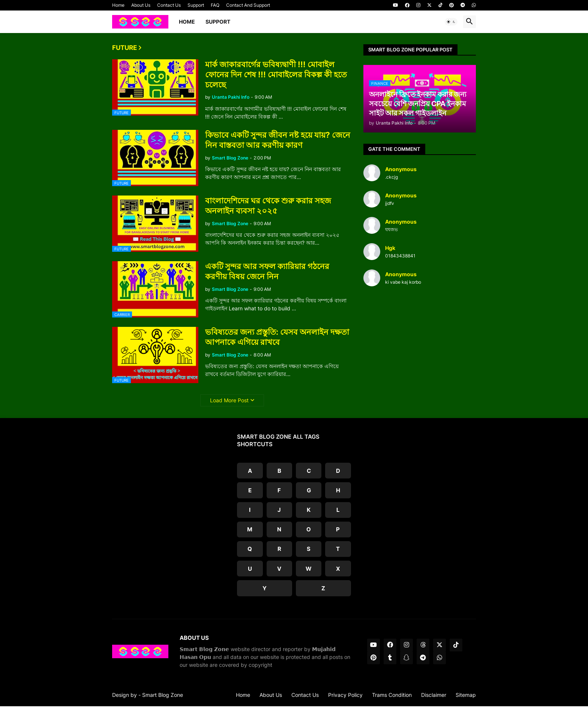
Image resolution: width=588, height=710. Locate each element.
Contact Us (169, 5)
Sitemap (466, 699)
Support (196, 5)
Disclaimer (434, 699)
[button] (451, 22)
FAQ (215, 5)
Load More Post (229, 400)
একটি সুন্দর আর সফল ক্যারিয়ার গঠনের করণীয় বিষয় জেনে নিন (267, 271)
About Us (141, 5)
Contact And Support (248, 5)
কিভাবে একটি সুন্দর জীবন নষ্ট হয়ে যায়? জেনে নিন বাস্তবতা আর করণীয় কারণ (278, 140)
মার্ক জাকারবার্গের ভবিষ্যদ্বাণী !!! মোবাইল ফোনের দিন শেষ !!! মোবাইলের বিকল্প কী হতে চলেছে (276, 75)
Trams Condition (392, 699)
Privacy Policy (345, 699)
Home (118, 5)
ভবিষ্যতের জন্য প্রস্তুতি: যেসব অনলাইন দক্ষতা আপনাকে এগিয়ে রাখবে (277, 337)
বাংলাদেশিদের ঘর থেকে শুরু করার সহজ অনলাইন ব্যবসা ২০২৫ (268, 206)
